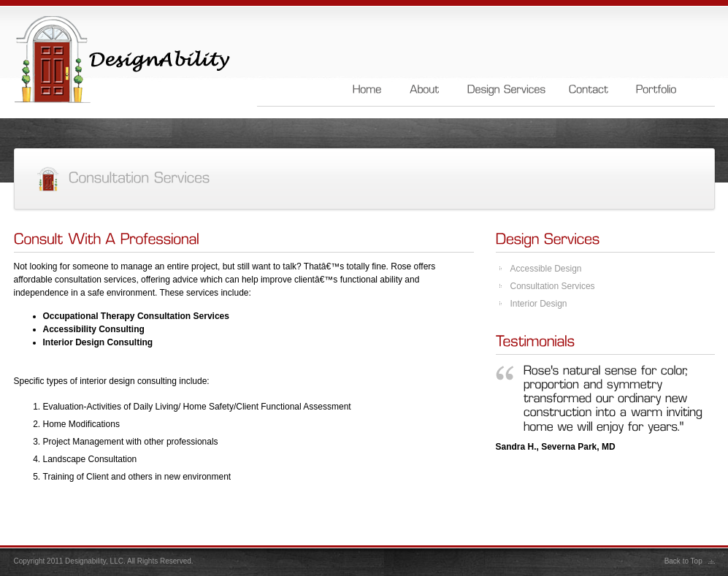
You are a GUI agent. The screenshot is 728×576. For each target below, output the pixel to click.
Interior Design (539, 304)
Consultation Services (553, 286)
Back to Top (683, 561)
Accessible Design (546, 269)
